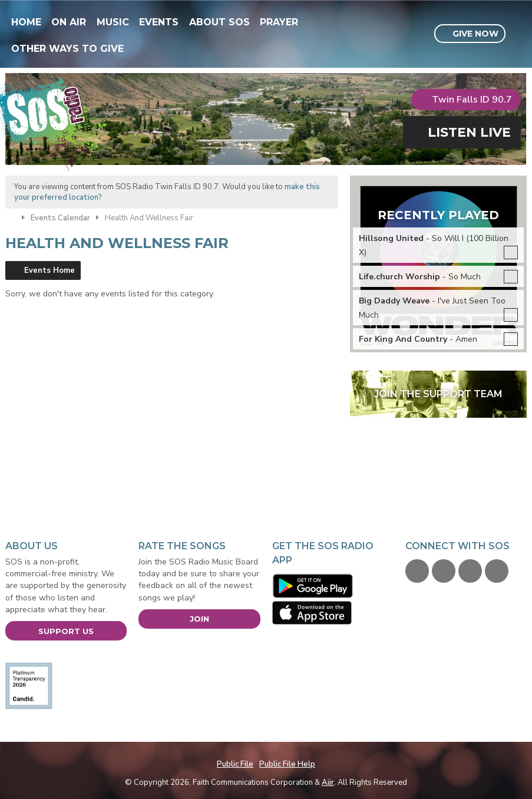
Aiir (328, 783)
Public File (235, 764)
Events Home (49, 270)
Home (26, 22)
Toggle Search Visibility (519, 34)
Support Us (66, 631)
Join (199, 619)
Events (159, 22)
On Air (69, 22)
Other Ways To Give (67, 49)
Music (113, 22)
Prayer (279, 22)
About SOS (219, 22)
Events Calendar (60, 218)
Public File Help (287, 764)
